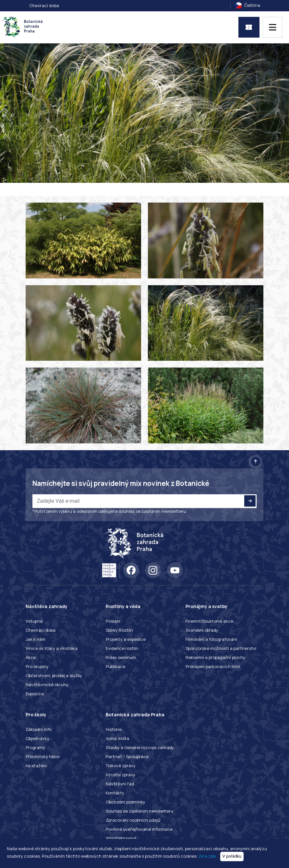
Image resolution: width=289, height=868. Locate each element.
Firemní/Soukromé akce (209, 621)
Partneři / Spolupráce (127, 757)
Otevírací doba (44, 6)
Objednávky (37, 738)
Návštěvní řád (120, 784)
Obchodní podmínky (126, 802)
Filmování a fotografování (211, 639)
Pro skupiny (37, 666)
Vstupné (34, 621)
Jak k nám (36, 639)
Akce (31, 657)
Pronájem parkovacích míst (213, 666)
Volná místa (117, 738)
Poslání (113, 621)
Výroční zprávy (120, 775)
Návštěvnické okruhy (47, 685)
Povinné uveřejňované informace (139, 829)
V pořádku (232, 856)
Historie (114, 729)
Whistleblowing (121, 838)
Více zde (207, 856)
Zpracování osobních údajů (133, 820)
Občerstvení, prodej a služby (54, 675)
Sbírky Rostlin (119, 630)
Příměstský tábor (43, 757)
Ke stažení (36, 766)
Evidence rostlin (122, 648)
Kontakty (115, 793)
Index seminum (121, 657)
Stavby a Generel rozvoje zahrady (140, 747)
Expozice (35, 694)
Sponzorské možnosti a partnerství (221, 648)
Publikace (115, 666)
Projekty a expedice (126, 639)
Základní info (39, 729)
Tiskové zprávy (121, 766)
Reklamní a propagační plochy (215, 657)
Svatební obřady (202, 630)
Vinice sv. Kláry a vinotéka (52, 648)
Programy (35, 747)
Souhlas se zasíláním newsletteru (139, 811)
